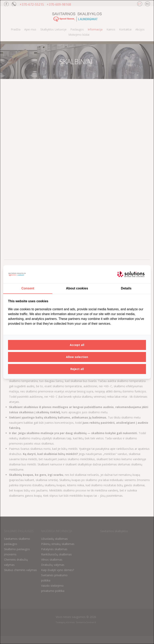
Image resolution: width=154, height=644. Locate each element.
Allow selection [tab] (77, 357)
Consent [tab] (28, 288)
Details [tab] (126, 288)
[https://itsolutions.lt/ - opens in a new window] (131, 274)
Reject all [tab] (77, 369)
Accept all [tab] (77, 345)
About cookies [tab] (77, 288)
